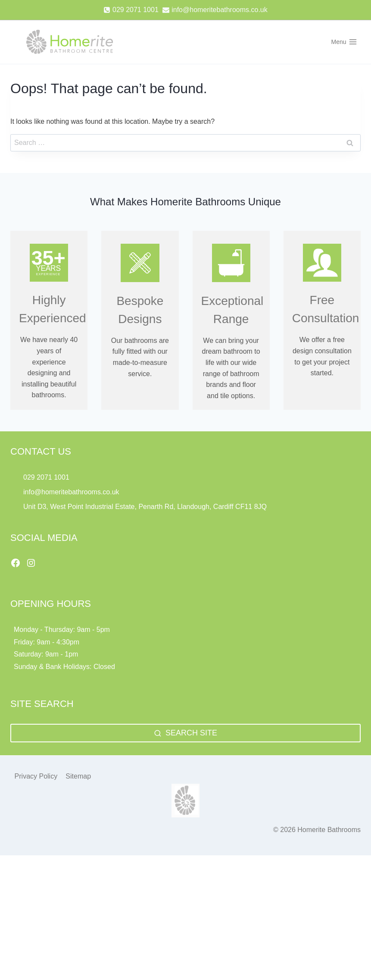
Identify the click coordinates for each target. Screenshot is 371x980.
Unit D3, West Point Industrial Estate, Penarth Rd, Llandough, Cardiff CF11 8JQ (146, 507)
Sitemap (78, 776)
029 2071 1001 (46, 477)
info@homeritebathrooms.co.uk (71, 492)
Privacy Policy (36, 776)
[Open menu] (344, 42)
